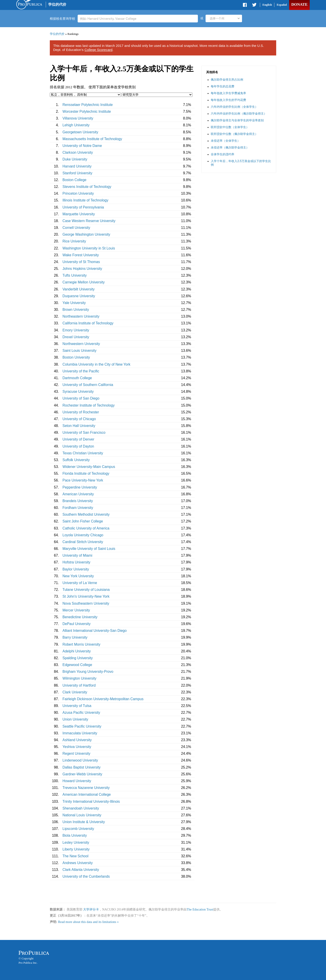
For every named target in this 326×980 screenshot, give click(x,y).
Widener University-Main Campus (89, 467)
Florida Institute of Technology (86, 473)
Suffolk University (76, 460)
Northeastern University (81, 316)
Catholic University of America (86, 528)
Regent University (76, 754)
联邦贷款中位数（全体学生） (230, 127)
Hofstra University (76, 562)
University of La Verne (80, 583)
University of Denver (78, 439)
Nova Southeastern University (86, 603)
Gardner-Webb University (82, 774)
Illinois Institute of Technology (85, 200)
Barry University (75, 637)
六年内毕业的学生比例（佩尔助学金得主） (239, 114)
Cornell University (76, 228)
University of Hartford (79, 685)
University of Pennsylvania (83, 207)
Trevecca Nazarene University (86, 788)
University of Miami (77, 555)
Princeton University (78, 193)
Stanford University (77, 173)
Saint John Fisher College (83, 521)
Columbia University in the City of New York (96, 364)
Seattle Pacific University (82, 726)
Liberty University (76, 849)
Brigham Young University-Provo (88, 672)
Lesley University (76, 842)
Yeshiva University (77, 747)
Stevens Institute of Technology (87, 187)
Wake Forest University (81, 255)
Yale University (74, 303)
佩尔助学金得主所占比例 (227, 80)
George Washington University (86, 234)
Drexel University (76, 337)
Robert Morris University (81, 644)
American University (78, 494)
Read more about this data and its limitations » (88, 922)
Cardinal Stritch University (83, 542)
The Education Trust (200, 909)
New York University (78, 576)
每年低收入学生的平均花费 (228, 100)
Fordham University (78, 508)
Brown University (76, 310)
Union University (75, 719)
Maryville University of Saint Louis (89, 549)
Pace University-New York (83, 480)
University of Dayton (78, 446)
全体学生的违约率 (223, 154)
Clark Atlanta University (81, 870)
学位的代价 (57, 4)
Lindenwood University (80, 760)
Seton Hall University (79, 426)
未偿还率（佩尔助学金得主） (230, 147)
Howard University (77, 781)
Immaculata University (80, 733)
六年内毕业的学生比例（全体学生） (234, 107)
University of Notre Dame (82, 146)
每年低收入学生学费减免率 (228, 93)
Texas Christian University (83, 453)
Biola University (75, 835)
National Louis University (82, 815)
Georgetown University (80, 132)
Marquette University (79, 214)
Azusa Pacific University (81, 713)
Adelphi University (77, 651)
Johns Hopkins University (82, 269)
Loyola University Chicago (83, 535)
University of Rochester (81, 412)
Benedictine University (80, 617)
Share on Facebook (245, 6)
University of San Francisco (84, 432)
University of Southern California (88, 385)
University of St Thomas (81, 262)
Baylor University (76, 569)
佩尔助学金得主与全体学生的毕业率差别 (237, 120)
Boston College (74, 180)
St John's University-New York (86, 596)
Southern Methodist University (86, 514)
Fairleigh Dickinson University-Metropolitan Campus (103, 699)
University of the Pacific (81, 371)
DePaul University (77, 624)
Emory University (76, 330)
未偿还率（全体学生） (225, 141)
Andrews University (78, 863)
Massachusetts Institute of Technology (92, 139)
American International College (87, 794)
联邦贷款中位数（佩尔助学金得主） (234, 134)
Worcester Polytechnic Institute (87, 111)
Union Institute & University (84, 822)
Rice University (74, 241)
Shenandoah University (81, 808)
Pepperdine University (80, 487)
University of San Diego (81, 398)
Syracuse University (78, 392)
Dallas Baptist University (81, 767)
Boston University (76, 357)
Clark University (75, 692)
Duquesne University (79, 296)
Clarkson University (78, 152)
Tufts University (75, 275)
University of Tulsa (77, 706)
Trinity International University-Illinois (91, 801)
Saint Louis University (79, 351)
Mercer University (76, 610)
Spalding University (78, 658)
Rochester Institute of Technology (89, 405)
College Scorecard (98, 50)
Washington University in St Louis (89, 248)
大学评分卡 (91, 909)
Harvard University (77, 166)
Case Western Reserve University (89, 221)
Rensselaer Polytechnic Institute (88, 105)
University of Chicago (79, 419)
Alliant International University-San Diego (95, 631)
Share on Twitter (254, 6)
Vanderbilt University (79, 289)
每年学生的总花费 (223, 86)
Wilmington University (79, 678)
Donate (299, 4)
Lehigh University (76, 125)
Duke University (75, 159)
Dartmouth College (77, 378)
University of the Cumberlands (86, 876)
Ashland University (77, 740)
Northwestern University (81, 344)
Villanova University (78, 118)
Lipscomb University (78, 829)
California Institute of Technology (88, 323)
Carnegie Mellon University (84, 282)
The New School (75, 856)
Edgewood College (77, 665)
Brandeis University (78, 501)
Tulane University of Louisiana (86, 590)
